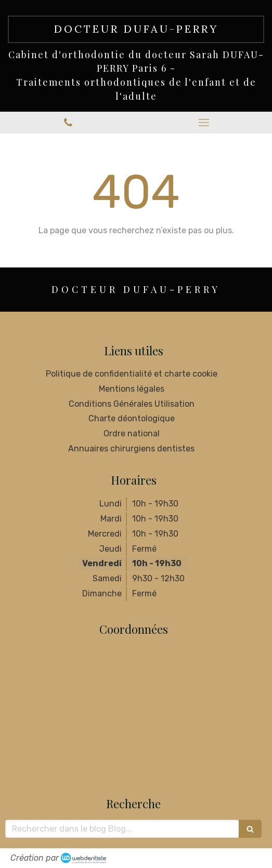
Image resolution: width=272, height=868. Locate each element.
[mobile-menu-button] (204, 123)
